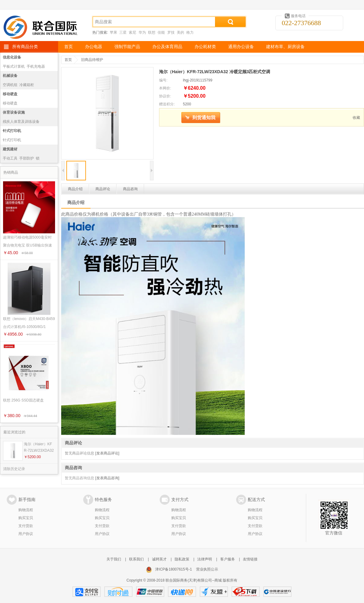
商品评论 (103, 189)
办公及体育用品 (167, 47)
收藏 (356, 118)
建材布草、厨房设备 (285, 47)
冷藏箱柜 (27, 85)
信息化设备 (12, 57)
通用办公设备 (241, 47)
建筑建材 (10, 149)
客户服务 (228, 559)
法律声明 (205, 559)
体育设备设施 (14, 112)
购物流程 (26, 510)
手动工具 (10, 158)
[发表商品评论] (107, 453)
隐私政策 (182, 559)
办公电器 (94, 47)
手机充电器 (36, 66)
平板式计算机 (14, 66)
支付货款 (26, 526)
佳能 (161, 32)
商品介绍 (75, 189)
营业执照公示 (207, 569)
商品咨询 (130, 189)
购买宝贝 (26, 518)
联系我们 (136, 559)
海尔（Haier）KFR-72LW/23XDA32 (39, 447)
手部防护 (27, 158)
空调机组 (10, 85)
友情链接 (250, 559)
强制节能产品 (127, 47)
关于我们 (114, 559)
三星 (123, 32)
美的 (180, 32)
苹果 (113, 32)
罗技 (171, 32)
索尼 (132, 32)
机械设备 (10, 76)
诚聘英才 (159, 559)
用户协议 (26, 534)
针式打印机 (12, 131)
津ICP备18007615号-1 (173, 569)
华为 (142, 32)
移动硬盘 (10, 94)
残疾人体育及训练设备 (21, 122)
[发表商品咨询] (107, 478)
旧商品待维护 (92, 60)
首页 (69, 47)
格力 (190, 32)
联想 (152, 32)
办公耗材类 (205, 47)
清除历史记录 (14, 469)
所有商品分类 (25, 47)
